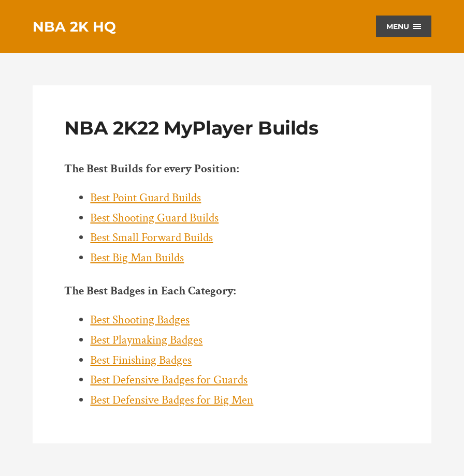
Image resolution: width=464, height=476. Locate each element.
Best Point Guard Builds (146, 198)
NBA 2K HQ (74, 27)
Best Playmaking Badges (146, 340)
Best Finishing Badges (141, 360)
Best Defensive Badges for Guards (169, 380)
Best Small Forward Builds (151, 238)
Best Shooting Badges (140, 320)
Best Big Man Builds (137, 258)
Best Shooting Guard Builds (154, 218)
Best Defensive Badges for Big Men (172, 400)
